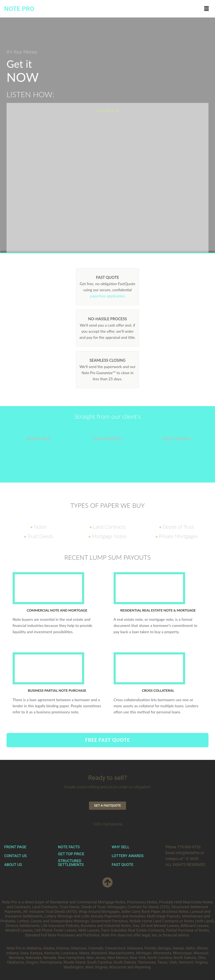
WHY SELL (121, 847)
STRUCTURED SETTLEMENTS (71, 863)
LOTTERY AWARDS (128, 856)
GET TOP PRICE (71, 854)
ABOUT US (13, 865)
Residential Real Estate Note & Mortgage (158, 610)
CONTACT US (15, 856)
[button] (207, 9)
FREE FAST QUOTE (107, 740)
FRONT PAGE (15, 847)
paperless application (107, 296)
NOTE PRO (19, 9)
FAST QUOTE (123, 865)
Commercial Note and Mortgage (57, 610)
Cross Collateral (158, 690)
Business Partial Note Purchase (57, 690)
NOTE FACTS (69, 847)
